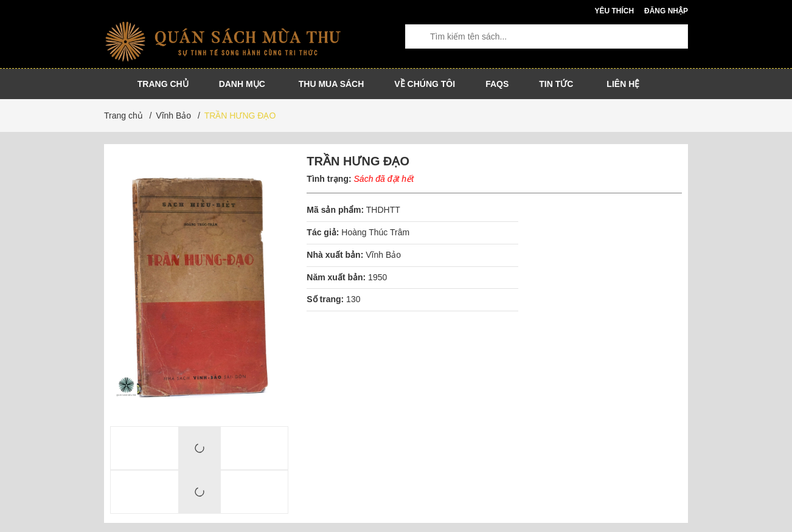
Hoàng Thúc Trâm (375, 232)
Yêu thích (614, 11)
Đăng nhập (666, 11)
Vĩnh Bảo (383, 255)
